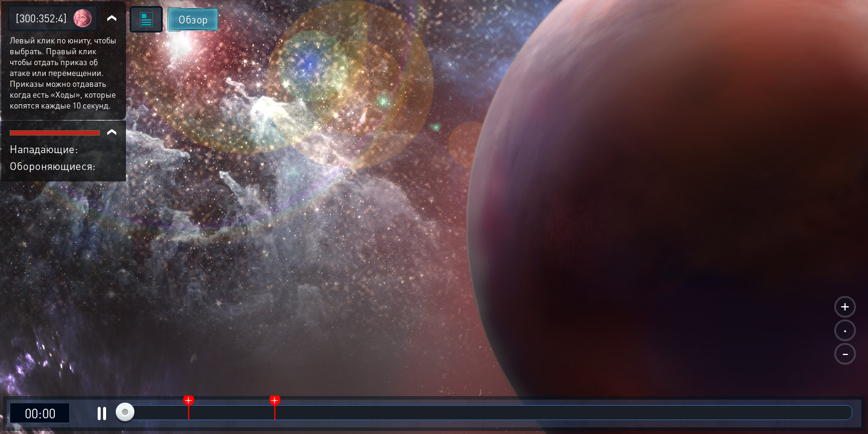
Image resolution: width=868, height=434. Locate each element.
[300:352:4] (41, 18)
